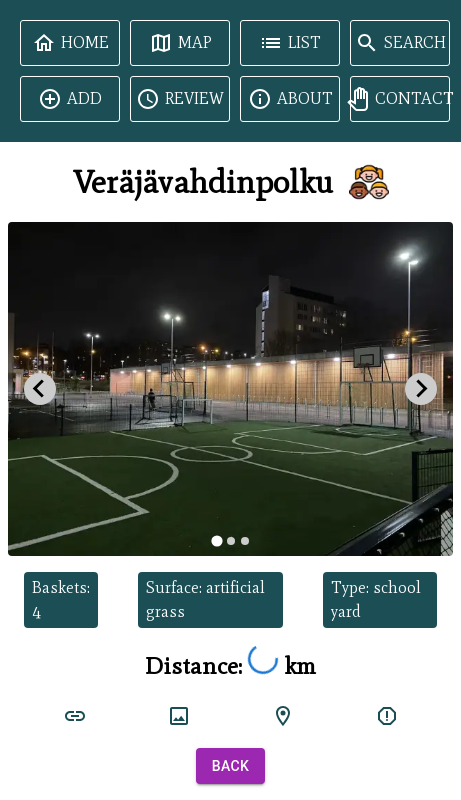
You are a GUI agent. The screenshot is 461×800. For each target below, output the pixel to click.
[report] (387, 716)
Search (400, 43)
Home (70, 43)
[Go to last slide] (40, 389)
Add (70, 99)
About (290, 99)
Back (231, 766)
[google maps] (283, 716)
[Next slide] (421, 389)
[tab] (216, 540)
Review (180, 99)
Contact (400, 99)
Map (180, 43)
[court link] (75, 716)
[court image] (179, 716)
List (290, 43)
